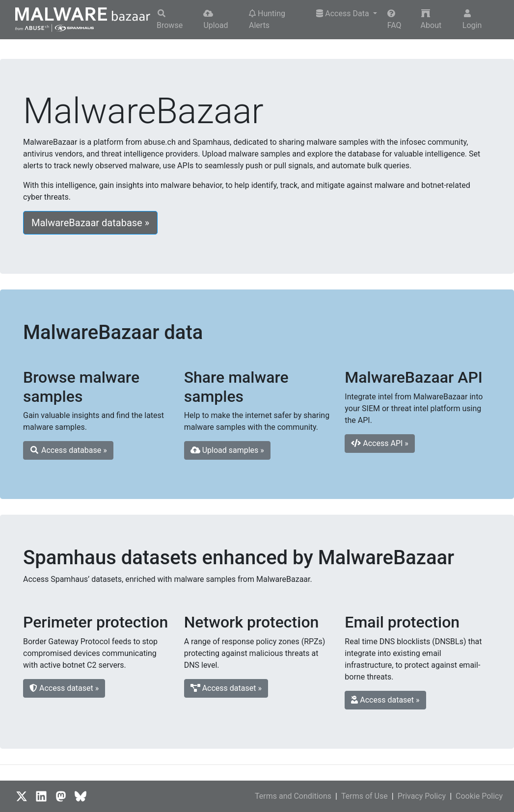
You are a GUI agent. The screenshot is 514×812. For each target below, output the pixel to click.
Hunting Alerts (267, 19)
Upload (216, 20)
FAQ (394, 20)
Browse (170, 20)
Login (472, 20)
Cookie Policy (479, 796)
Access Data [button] (343, 13)
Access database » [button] (68, 450)
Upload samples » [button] (227, 450)
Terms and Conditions (293, 796)
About (431, 20)
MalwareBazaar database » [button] (90, 223)
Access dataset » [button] (64, 688)
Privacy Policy (422, 796)
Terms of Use (365, 796)
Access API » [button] (379, 443)
